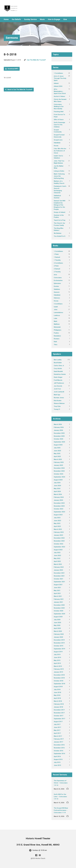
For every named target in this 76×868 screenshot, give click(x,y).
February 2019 (59, 669)
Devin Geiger (58, 377)
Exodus (56, 286)
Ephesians (57, 283)
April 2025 (57, 456)
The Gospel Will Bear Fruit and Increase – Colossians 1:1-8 (61, 810)
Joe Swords (58, 386)
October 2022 (58, 544)
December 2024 (59, 468)
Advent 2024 (58, 86)
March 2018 (58, 701)
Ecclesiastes (58, 280)
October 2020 (58, 611)
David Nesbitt (58, 371)
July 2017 (57, 724)
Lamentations (58, 313)
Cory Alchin (58, 369)
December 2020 (59, 605)
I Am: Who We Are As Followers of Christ (60, 151)
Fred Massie (58, 380)
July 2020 (57, 620)
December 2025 (59, 433)
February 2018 (59, 704)
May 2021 (57, 590)
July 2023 (57, 518)
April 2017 (57, 733)
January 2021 (58, 602)
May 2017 (57, 730)
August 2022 (58, 550)
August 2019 (58, 652)
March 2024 (58, 494)
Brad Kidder (58, 363)
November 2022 (59, 541)
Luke (55, 318)
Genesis (57, 292)
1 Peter (56, 254)
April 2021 (57, 593)
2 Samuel (57, 269)
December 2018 (59, 675)
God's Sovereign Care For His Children (59, 125)
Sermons (12, 38)
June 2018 (57, 692)
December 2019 (59, 640)
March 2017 (58, 736)
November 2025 (59, 436)
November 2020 (59, 608)
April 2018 (57, 698)
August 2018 (58, 687)
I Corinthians (58, 304)
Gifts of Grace (59, 120)
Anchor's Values (59, 96)
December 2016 (59, 745)
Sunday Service (30, 19)
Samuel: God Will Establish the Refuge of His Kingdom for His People (60, 205)
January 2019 (58, 672)
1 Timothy (57, 260)
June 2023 (57, 521)
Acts (55, 275)
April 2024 (57, 491)
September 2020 (59, 614)
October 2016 (58, 751)
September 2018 (59, 684)
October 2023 (58, 509)
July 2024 (57, 483)
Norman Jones (59, 398)
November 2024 (59, 471)
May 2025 (57, 454)
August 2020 (58, 617)
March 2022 (58, 564)
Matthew (57, 324)
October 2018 (58, 681)
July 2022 (57, 553)
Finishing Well (59, 112)
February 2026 (59, 427)
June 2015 (57, 765)
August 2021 (58, 585)
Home (6, 19)
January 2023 (58, 535)
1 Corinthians (58, 73)
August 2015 (58, 759)
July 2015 (57, 762)
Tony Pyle (57, 406)
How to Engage (54, 19)
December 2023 (59, 503)
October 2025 (58, 439)
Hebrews (57, 298)
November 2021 (59, 576)
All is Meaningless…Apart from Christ (60, 91)
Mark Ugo (57, 395)
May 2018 (57, 695)
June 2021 (57, 588)
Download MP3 (12, 69)
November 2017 (59, 713)
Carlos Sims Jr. (59, 366)
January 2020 (58, 637)
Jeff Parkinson (59, 383)
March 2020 (58, 631)
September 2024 (59, 477)
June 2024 (57, 486)
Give (65, 19)
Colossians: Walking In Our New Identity (59, 107)
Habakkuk (57, 143)
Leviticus (57, 315)
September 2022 (59, 547)
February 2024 (59, 497)
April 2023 (57, 526)
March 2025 (58, 459)
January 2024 (58, 500)
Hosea (56, 146)
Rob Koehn (58, 401)
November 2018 (59, 678)
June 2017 (57, 727)
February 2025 (59, 462)
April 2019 (57, 663)
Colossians (58, 278)
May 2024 (57, 489)
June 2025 (57, 451)
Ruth (55, 342)
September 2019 (59, 649)
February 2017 (59, 739)
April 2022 (57, 561)
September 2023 (59, 512)
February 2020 (59, 634)
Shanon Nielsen (59, 403)
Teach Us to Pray (60, 220)
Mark (55, 321)
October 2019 (58, 646)
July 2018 (57, 690)
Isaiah (56, 307)
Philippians (58, 330)
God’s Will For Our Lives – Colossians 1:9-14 (60, 797)
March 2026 (58, 424)
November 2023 (59, 506)
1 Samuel (57, 257)
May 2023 (57, 523)
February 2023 (59, 532)
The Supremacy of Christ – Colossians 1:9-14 (61, 783)
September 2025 (59, 442)
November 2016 (59, 748)
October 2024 (58, 474)
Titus (56, 345)
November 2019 (59, 643)
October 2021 (58, 579)
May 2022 (57, 558)
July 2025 (57, 448)
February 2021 (59, 599)
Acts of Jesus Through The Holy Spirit (60, 78)
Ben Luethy (58, 360)
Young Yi (57, 409)
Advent (56, 83)
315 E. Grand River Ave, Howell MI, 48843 (38, 845)
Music (42, 19)
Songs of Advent (60, 212)
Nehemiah (57, 327)
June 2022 (57, 555)
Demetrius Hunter (60, 374)
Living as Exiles (59, 171)
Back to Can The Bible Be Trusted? (19, 90)
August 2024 (58, 480)
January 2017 (58, 742)
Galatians (57, 289)
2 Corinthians (58, 263)
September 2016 (59, 754)
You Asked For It (60, 236)
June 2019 (57, 657)
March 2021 (58, 596)
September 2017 (59, 719)
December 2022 (59, 538)
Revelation (57, 336)
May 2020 (57, 625)
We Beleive (58, 233)
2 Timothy (57, 272)
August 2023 (58, 515)
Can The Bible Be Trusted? (36, 60)
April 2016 (57, 756)
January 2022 (58, 570)
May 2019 (57, 660)
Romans (57, 339)
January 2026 (58, 430)
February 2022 (59, 567)
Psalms (56, 333)
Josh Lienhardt (59, 392)
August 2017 (58, 722)
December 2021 (59, 573)
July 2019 (57, 655)
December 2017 (59, 710)
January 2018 (58, 707)
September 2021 (59, 582)
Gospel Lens (58, 140)
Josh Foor (57, 389)
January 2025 (58, 465)
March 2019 (58, 666)
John (56, 310)
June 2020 (57, 623)
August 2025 (58, 445)
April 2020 (57, 628)
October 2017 (58, 716)
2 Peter (56, 266)
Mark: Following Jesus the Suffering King (59, 176)
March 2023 (58, 529)
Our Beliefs (16, 19)
